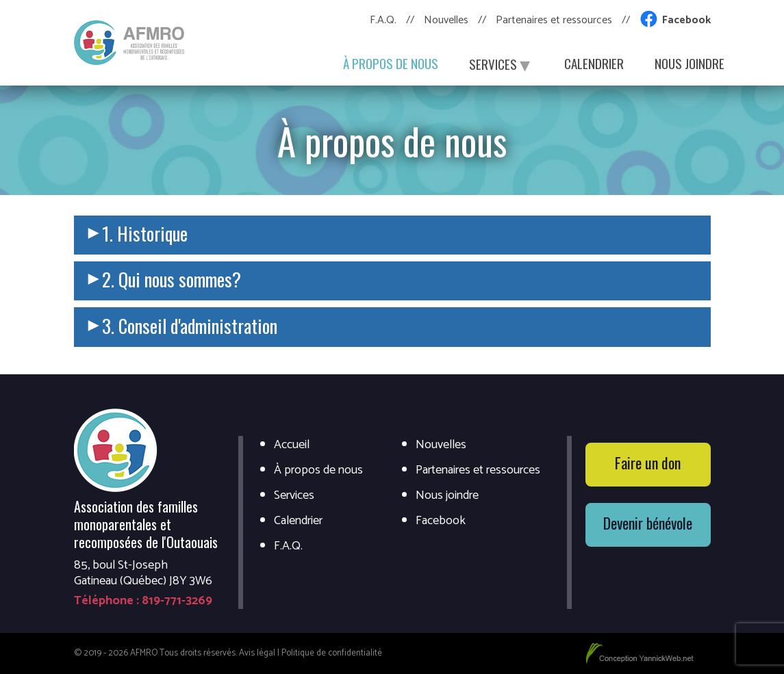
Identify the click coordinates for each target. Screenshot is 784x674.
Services (501, 63)
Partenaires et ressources (554, 20)
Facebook (686, 20)
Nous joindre (690, 63)
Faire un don (648, 463)
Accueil (292, 445)
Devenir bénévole (648, 523)
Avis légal (257, 653)
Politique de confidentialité (332, 653)
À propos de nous (391, 63)
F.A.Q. (383, 20)
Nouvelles (446, 20)
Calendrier (594, 63)
